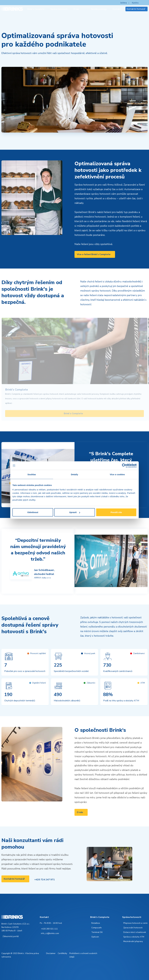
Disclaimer (51, 953)
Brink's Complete (73, 414)
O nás (80, 812)
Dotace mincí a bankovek (135, 932)
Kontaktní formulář (136, 9)
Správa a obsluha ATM (134, 937)
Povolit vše (116, 512)
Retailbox (96, 923)
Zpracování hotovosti (133, 928)
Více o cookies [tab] (117, 474)
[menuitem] (86, 9)
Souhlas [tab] (32, 474)
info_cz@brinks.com (50, 933)
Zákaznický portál (11, 936)
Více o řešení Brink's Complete (94, 254)
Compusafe (96, 928)
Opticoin (95, 937)
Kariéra (135, 3)
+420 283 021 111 (49, 929)
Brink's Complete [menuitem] (36, 9)
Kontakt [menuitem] (117, 9)
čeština (124, 3)
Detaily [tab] (74, 474)
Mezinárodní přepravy (133, 941)
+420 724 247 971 (45, 880)
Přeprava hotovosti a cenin (135, 923)
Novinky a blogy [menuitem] (99, 9)
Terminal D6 (97, 932)
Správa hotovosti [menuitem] (59, 9)
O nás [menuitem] (76, 9)
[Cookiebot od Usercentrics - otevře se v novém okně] (124, 466)
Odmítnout (33, 512)
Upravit (75, 512)
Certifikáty (62, 953)
